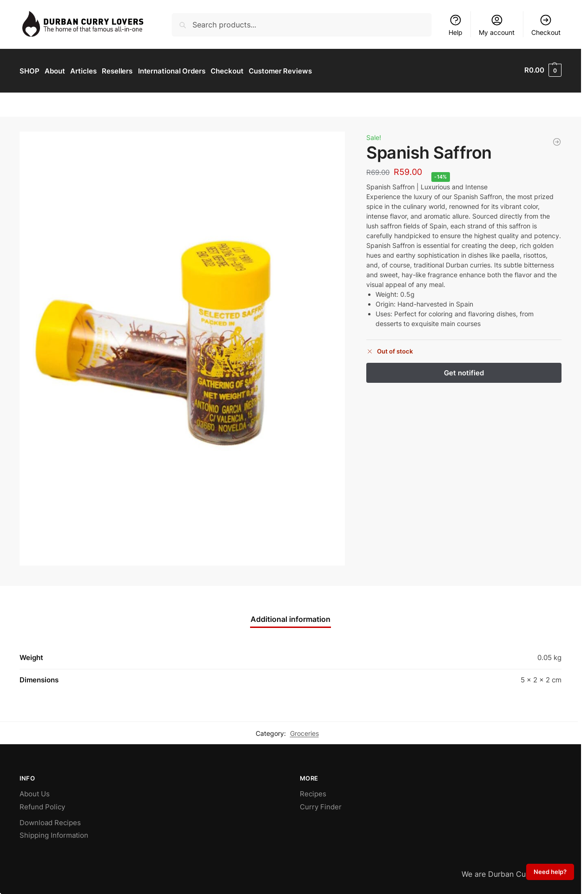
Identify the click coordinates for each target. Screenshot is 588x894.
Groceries (304, 731)
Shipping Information (54, 834)
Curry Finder (321, 805)
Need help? (550, 872)
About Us (35, 792)
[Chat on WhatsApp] (291, 601)
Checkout (546, 25)
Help (456, 25)
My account (497, 25)
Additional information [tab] (291, 618)
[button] (543, 70)
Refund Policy (42, 805)
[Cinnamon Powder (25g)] (557, 140)
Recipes (313, 792)
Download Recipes (50, 821)
